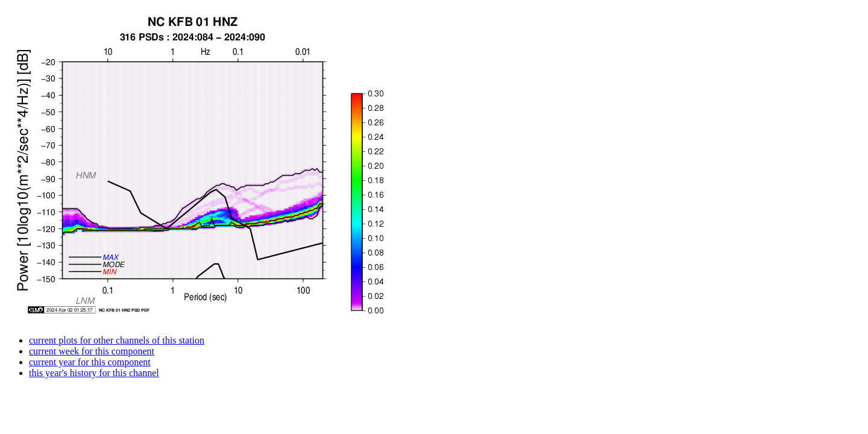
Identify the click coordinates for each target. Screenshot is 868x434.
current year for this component (90, 362)
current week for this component (92, 351)
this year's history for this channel (94, 373)
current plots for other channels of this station (117, 340)
